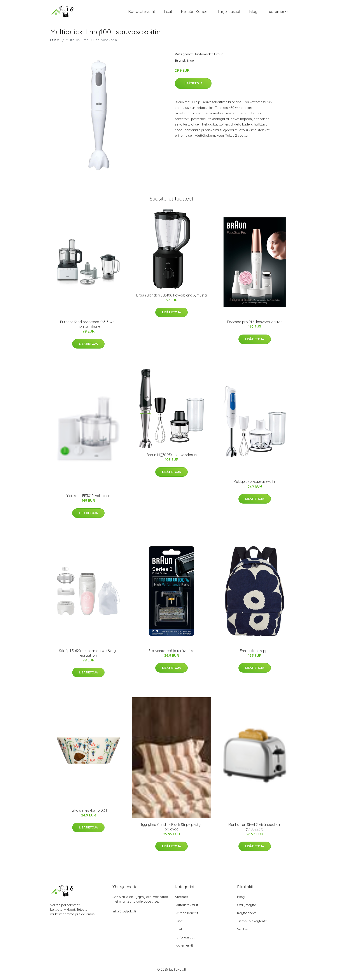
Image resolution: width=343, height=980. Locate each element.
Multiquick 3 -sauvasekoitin (255, 485)
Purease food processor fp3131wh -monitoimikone (88, 327)
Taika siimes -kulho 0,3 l (88, 813)
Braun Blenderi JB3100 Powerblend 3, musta (171, 298)
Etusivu (55, 43)
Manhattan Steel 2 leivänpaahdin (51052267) (255, 830)
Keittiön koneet (195, 13)
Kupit (179, 924)
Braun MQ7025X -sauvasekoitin (172, 458)
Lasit (168, 13)
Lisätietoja (193, 86)
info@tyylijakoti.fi (125, 914)
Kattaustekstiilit (142, 13)
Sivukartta (245, 932)
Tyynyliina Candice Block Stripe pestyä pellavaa (171, 830)
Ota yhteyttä (247, 908)
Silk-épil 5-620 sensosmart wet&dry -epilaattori (88, 656)
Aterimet (181, 900)
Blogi (254, 13)
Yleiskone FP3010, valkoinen (88, 499)
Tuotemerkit (278, 13)
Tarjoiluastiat (229, 13)
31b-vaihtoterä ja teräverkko (172, 654)
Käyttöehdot (247, 916)
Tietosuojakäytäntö (252, 924)
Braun (219, 57)
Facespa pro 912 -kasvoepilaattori (255, 325)
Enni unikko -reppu (255, 654)
